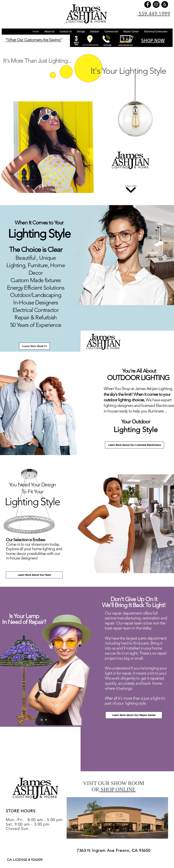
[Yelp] (165, 4)
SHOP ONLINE (117, 789)
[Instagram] (156, 4)
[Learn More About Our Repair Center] (134, 715)
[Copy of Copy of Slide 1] (163, 300)
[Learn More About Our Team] (34, 575)
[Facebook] (148, 4)
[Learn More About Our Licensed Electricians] (135, 445)
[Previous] (78, 255)
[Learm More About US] (34, 346)
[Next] (89, 668)
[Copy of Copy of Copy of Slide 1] (167, 300)
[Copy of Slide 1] (159, 300)
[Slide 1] (155, 300)
